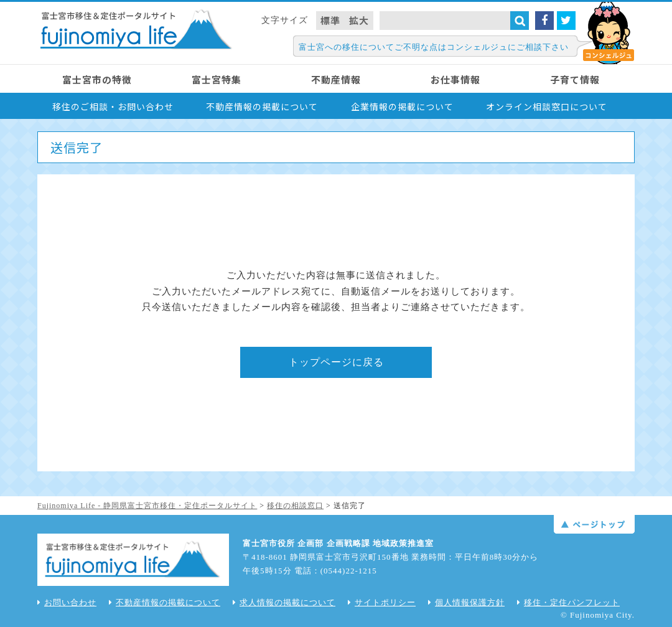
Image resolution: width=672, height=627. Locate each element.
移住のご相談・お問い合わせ (113, 106)
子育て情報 (575, 79)
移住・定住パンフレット (568, 602)
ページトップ (594, 524)
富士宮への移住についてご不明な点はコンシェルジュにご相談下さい (434, 47)
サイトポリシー (382, 602)
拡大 (359, 20)
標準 (330, 20)
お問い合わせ (67, 602)
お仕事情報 (455, 79)
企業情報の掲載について (402, 106)
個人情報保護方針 (466, 602)
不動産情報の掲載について (262, 106)
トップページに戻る (336, 362)
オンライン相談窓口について (547, 106)
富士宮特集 (217, 79)
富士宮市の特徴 (97, 79)
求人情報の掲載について (284, 602)
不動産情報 (336, 79)
